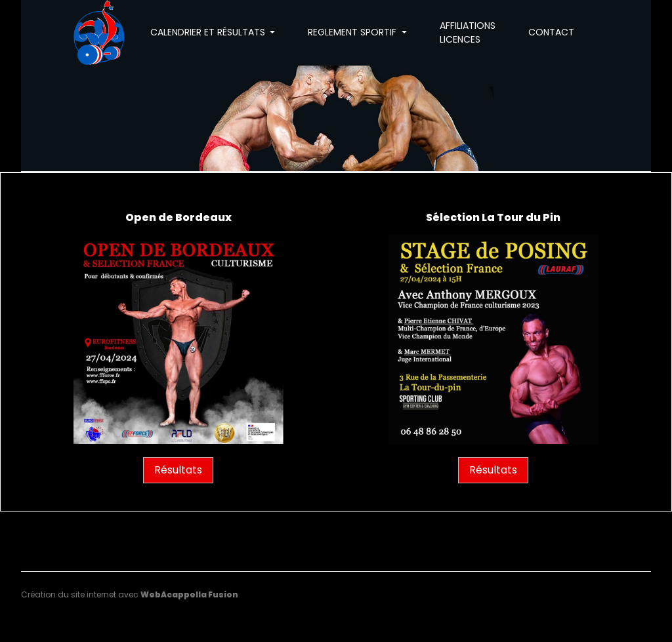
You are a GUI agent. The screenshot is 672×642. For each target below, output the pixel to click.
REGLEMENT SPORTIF (353, 32)
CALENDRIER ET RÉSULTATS (209, 32)
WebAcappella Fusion (189, 594)
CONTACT (551, 32)
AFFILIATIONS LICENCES (468, 32)
